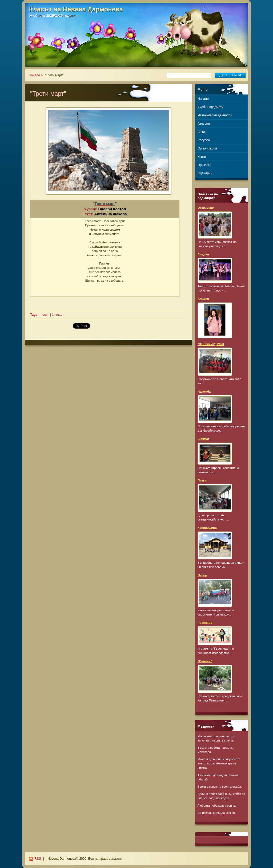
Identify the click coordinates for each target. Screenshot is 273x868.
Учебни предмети (210, 107)
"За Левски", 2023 (211, 344)
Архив (202, 132)
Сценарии (205, 173)
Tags (34, 315)
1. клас (57, 315)
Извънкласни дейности (215, 115)
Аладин (203, 254)
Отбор (202, 575)
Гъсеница (205, 623)
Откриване (206, 208)
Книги (202, 157)
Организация (207, 148)
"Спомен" (205, 661)
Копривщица (207, 528)
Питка (202, 480)
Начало (34, 75)
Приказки (204, 165)
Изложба (204, 392)
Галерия (204, 124)
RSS (38, 859)
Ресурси (204, 140)
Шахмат (203, 439)
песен (45, 315)
